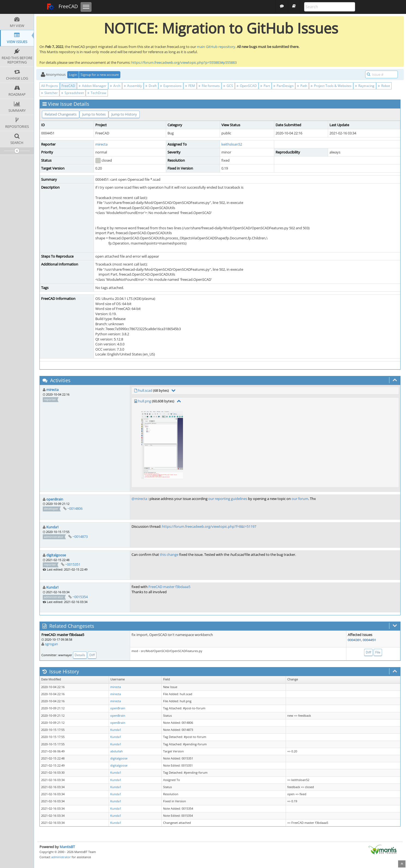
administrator (61, 857)
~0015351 (73, 564)
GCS (228, 86)
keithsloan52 (232, 144)
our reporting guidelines (228, 499)
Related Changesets (61, 114)
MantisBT (67, 847)
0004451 (369, 640)
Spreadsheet (73, 93)
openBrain (55, 499)
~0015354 (80, 597)
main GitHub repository (216, 47)
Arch (115, 86)
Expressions (171, 86)
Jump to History (124, 114)
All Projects (50, 86)
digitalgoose (56, 555)
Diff (92, 655)
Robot (384, 86)
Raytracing (365, 86)
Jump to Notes (94, 114)
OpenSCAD (247, 86)
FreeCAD (62, 7)
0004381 (354, 640)
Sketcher (49, 93)
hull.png (145, 401)
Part (265, 86)
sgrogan (51, 644)
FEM (190, 86)
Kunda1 (53, 527)
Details (80, 655)
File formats (209, 86)
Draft (151, 86)
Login (73, 75)
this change (169, 554)
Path (302, 86)
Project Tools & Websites (331, 86)
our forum (300, 499)
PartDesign (283, 86)
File (378, 652)
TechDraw (97, 93)
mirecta (101, 144)
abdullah (117, 751)
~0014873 (80, 537)
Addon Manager (93, 86)
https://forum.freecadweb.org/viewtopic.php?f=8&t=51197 (209, 526)
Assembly (133, 86)
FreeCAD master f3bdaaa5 (169, 587)
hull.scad (145, 390)
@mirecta (139, 499)
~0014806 (75, 508)
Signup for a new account (100, 75)
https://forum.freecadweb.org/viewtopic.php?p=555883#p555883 (184, 62)
